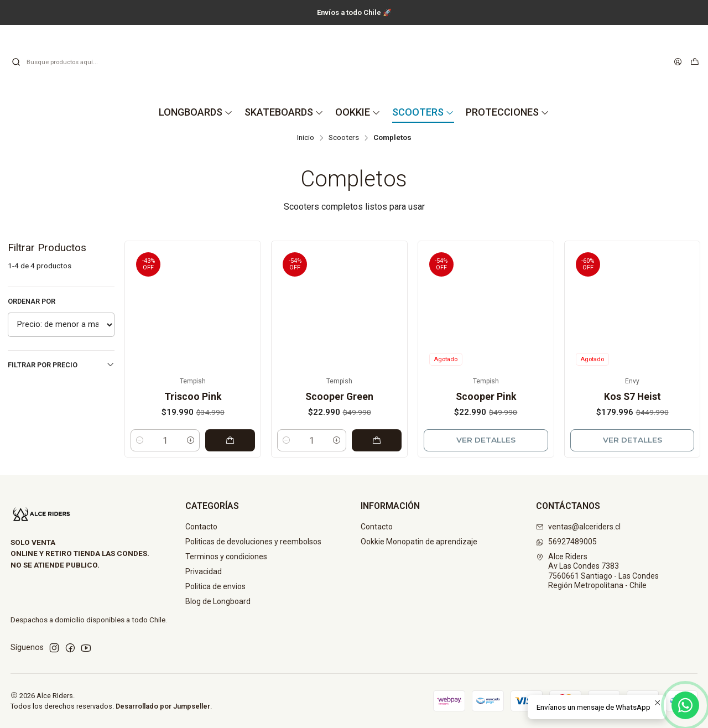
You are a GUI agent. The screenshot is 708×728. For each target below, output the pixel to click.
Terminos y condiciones (226, 557)
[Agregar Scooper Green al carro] (377, 440)
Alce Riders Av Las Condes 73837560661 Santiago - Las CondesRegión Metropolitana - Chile (597, 571)
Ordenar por (32, 301)
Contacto (201, 527)
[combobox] (67, 62)
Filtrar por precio (61, 365)
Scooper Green (339, 397)
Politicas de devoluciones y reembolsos (253, 542)
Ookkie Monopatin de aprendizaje (419, 542)
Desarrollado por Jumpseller (163, 706)
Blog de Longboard (218, 601)
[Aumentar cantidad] (191, 440)
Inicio (306, 138)
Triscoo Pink (193, 397)
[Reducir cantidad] (140, 440)
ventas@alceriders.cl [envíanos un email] (578, 527)
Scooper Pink (486, 397)
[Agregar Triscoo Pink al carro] (230, 440)
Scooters (344, 138)
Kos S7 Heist (632, 397)
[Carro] (695, 62)
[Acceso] (678, 62)
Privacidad (204, 571)
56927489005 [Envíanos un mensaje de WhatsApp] (566, 542)
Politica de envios (215, 586)
